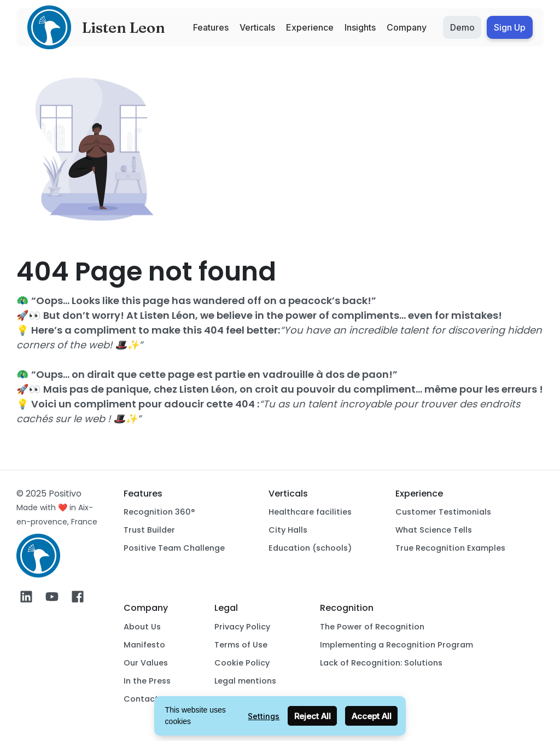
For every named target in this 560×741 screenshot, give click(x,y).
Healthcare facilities (310, 512)
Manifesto (144, 645)
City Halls (288, 530)
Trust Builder (149, 530)
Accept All (372, 716)
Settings (264, 716)
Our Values (146, 663)
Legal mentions (245, 681)
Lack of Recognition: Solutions (381, 663)
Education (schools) (310, 548)
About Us (142, 627)
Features (211, 27)
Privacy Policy (242, 627)
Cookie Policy (242, 663)
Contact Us (147, 699)
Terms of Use (241, 645)
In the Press (147, 681)
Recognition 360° (159, 512)
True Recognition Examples (450, 548)
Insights (360, 27)
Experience (310, 27)
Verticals (257, 27)
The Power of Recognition (372, 627)
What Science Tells (434, 530)
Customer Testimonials (443, 512)
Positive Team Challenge (174, 548)
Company (407, 27)
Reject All (313, 716)
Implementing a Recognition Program (396, 645)
